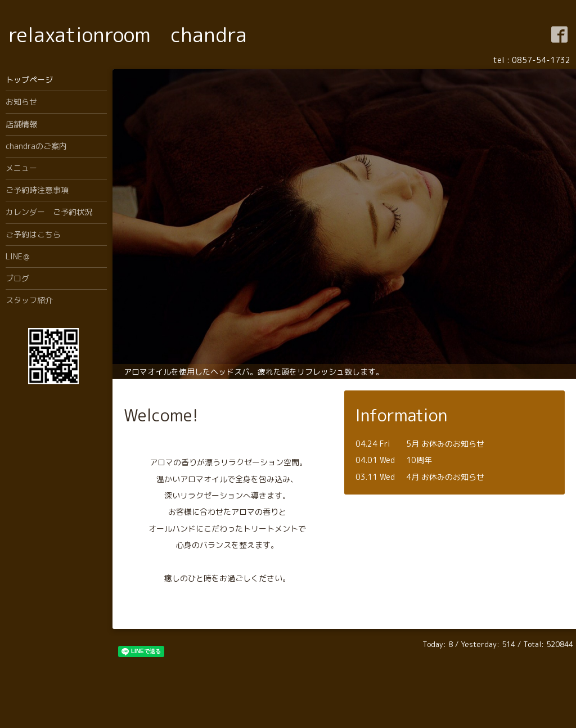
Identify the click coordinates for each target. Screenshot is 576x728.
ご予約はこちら (33, 234)
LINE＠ (18, 256)
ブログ (17, 278)
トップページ (29, 80)
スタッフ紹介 (29, 300)
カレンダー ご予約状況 (49, 212)
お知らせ (21, 102)
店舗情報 (21, 124)
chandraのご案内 (36, 146)
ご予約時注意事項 (37, 190)
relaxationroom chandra (128, 35)
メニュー (21, 168)
